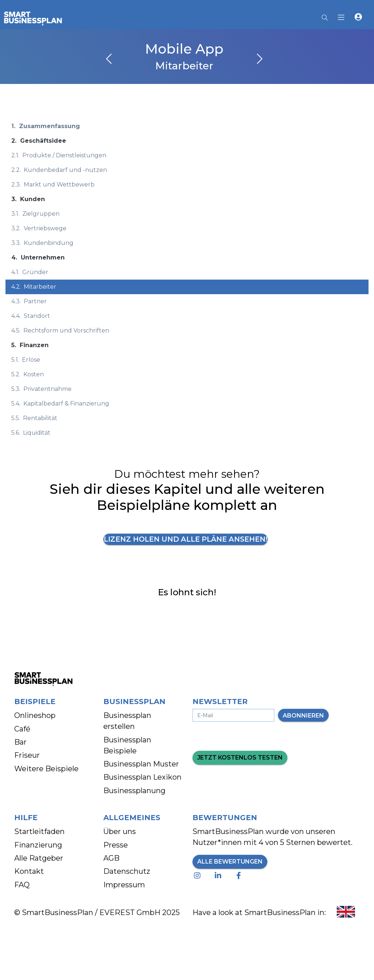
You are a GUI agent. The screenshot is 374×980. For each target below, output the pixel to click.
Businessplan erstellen (127, 721)
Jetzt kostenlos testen (240, 758)
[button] (358, 18)
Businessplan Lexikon (142, 777)
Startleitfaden (39, 832)
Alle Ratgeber (39, 858)
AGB (111, 858)
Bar (20, 742)
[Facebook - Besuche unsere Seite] (240, 876)
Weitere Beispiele (46, 769)
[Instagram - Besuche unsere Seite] (199, 876)
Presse (116, 845)
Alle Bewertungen (230, 862)
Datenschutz (127, 872)
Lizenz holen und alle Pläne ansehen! (186, 539)
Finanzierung (38, 845)
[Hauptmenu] (343, 18)
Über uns (120, 832)
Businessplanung (134, 791)
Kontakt (29, 872)
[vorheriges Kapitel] (109, 59)
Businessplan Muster (141, 764)
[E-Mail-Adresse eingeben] (233, 716)
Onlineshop (35, 716)
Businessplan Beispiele (127, 746)
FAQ (22, 885)
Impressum (124, 885)
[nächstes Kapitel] (260, 59)
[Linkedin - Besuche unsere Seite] (219, 876)
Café (22, 729)
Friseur (27, 756)
